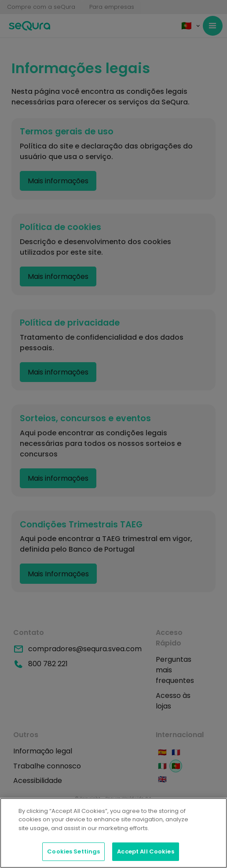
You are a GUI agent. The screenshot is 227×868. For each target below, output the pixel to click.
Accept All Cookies (145, 851)
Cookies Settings (73, 851)
